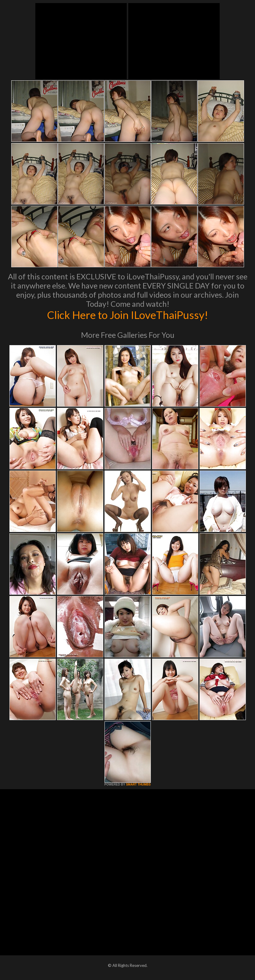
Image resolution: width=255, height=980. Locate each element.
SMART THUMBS (138, 784)
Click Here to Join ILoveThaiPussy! (127, 315)
